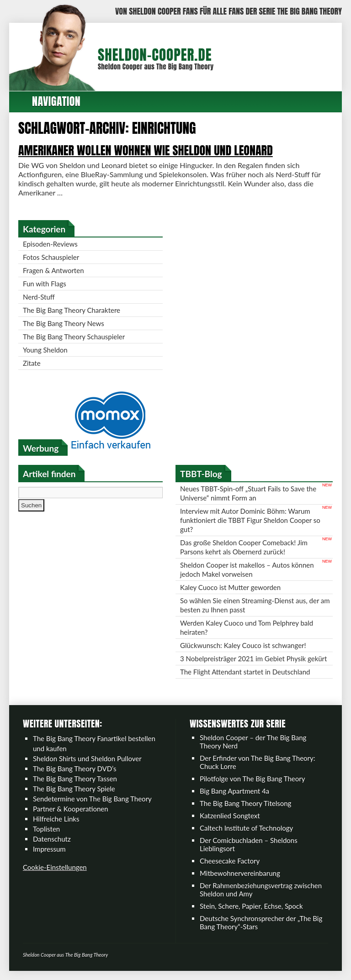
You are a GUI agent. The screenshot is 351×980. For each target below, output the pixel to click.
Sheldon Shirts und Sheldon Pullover (87, 759)
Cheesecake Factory (230, 861)
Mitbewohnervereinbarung (240, 873)
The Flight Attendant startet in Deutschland (245, 672)
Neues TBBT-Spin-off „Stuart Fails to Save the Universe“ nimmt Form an (248, 493)
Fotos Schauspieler (51, 257)
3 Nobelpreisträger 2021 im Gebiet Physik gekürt (253, 659)
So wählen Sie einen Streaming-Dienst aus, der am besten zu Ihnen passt (255, 605)
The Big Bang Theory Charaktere (72, 310)
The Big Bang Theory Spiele (74, 789)
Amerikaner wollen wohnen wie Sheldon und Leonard (146, 150)
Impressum (49, 849)
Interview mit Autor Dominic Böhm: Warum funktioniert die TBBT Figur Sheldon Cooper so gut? (250, 520)
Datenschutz (52, 839)
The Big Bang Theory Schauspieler (74, 337)
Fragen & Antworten (53, 270)
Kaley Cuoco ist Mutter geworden (230, 587)
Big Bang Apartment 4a (234, 791)
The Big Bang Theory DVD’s (74, 769)
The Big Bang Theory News (64, 323)
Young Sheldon (45, 350)
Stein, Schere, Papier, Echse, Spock (251, 906)
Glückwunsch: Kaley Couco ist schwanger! (243, 645)
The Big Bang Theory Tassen (75, 779)
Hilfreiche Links (56, 819)
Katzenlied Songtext (230, 816)
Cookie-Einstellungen (55, 867)
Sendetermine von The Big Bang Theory (92, 799)
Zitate (32, 363)
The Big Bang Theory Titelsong (245, 803)
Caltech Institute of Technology (246, 828)
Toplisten (46, 829)
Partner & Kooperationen (71, 809)
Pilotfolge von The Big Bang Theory (252, 779)
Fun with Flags (45, 284)
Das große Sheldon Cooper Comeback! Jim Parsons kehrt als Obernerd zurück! (244, 547)
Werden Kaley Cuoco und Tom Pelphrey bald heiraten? (247, 627)
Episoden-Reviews (50, 244)
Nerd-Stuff (39, 297)
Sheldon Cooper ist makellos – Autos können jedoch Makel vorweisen (247, 569)
